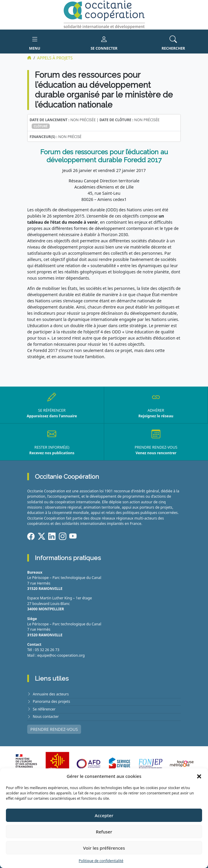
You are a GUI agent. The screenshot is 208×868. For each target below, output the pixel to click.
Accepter (104, 815)
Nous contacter (46, 717)
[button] (199, 776)
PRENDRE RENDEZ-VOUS (54, 729)
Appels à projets (55, 58)
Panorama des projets (51, 701)
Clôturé (41, 126)
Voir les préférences (104, 848)
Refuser (104, 832)
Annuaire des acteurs (51, 694)
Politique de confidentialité (101, 861)
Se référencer (44, 709)
